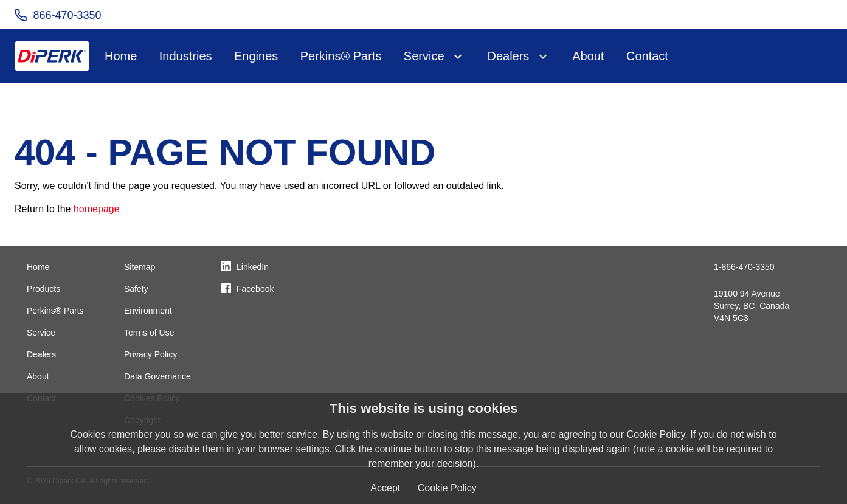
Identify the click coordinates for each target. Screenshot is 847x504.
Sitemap (140, 267)
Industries (186, 56)
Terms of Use (149, 333)
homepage (97, 209)
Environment (148, 311)
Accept (385, 488)
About (588, 56)
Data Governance (157, 376)
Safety (136, 289)
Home (121, 56)
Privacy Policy (150, 354)
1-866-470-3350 (744, 267)
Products (43, 289)
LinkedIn (253, 267)
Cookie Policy (447, 488)
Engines (256, 56)
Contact (647, 56)
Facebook (255, 289)
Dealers (508, 56)
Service (424, 56)
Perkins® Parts (341, 56)
